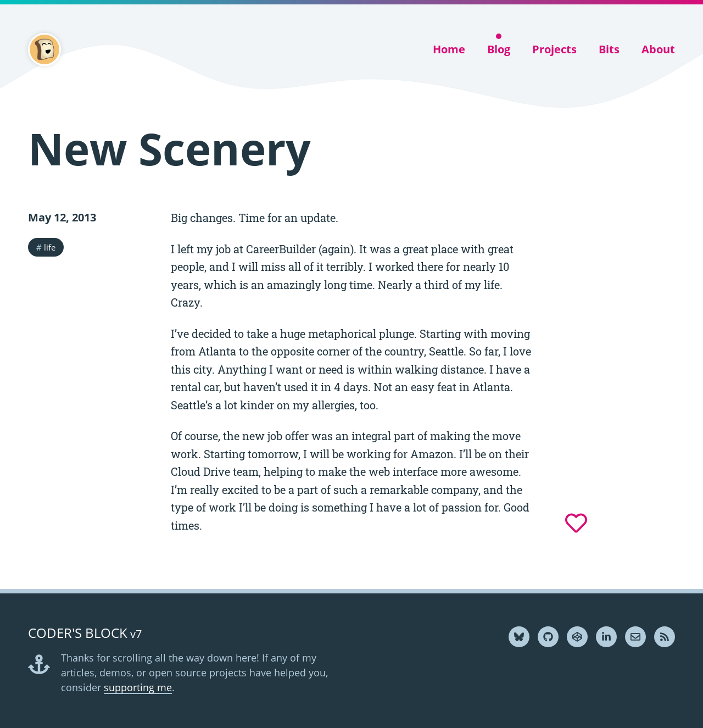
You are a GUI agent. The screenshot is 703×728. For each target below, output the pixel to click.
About (658, 49)
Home (449, 49)
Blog (499, 49)
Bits (609, 49)
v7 (85, 634)
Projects (554, 49)
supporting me (138, 687)
